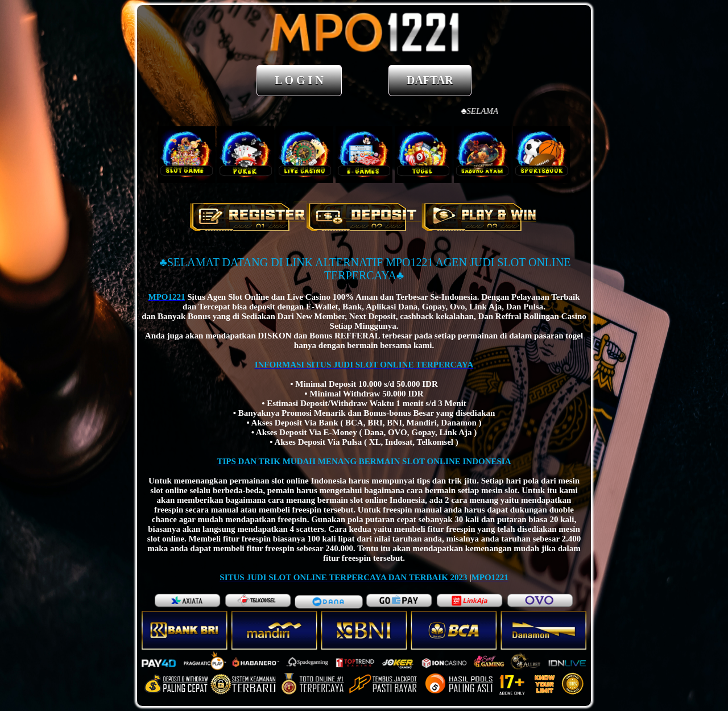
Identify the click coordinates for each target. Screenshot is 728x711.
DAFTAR (430, 80)
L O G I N (299, 80)
